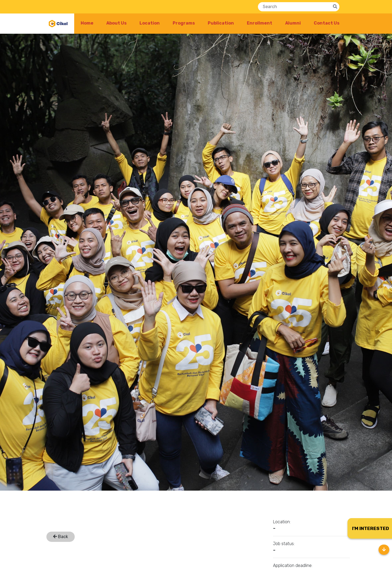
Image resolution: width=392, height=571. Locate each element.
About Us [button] (116, 23)
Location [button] (150, 23)
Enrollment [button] (260, 23)
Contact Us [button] (327, 23)
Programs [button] (184, 23)
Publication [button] (221, 23)
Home (87, 23)
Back (61, 537)
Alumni (293, 23)
